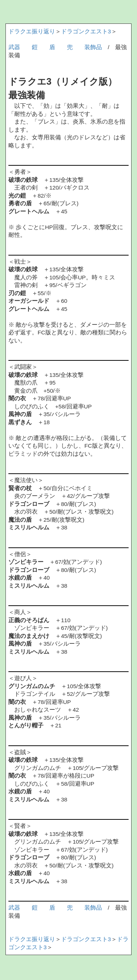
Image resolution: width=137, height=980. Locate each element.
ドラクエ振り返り (32, 31)
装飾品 (93, 47)
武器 (14, 47)
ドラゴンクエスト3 (86, 31)
